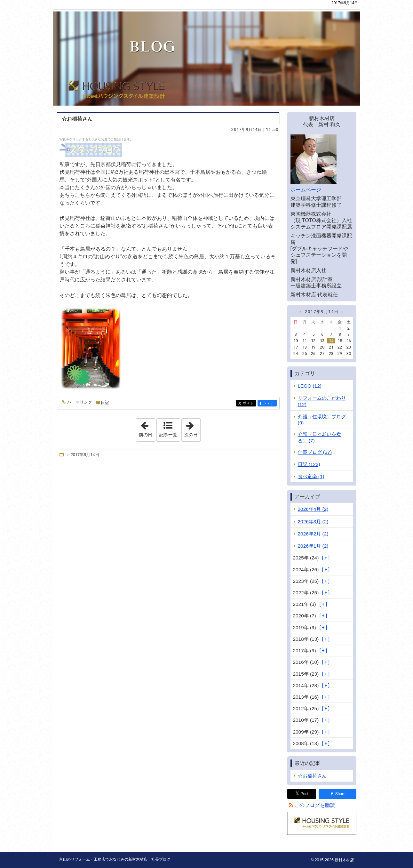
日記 (105, 402)
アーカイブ (307, 497)
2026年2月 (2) (313, 534)
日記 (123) (309, 464)
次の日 (192, 428)
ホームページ (306, 190)
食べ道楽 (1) (311, 476)
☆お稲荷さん (77, 119)
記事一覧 (168, 435)
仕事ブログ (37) (315, 452)
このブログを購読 (315, 805)
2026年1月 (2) (313, 546)
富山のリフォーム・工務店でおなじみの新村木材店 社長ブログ (207, 53)
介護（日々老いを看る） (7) (319, 437)
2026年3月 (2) (313, 522)
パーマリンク (79, 402)
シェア (269, 403)
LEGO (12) (310, 386)
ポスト (249, 403)
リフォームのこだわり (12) (322, 401)
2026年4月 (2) (313, 509)
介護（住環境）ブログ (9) (322, 420)
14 (331, 341)
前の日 (147, 428)
